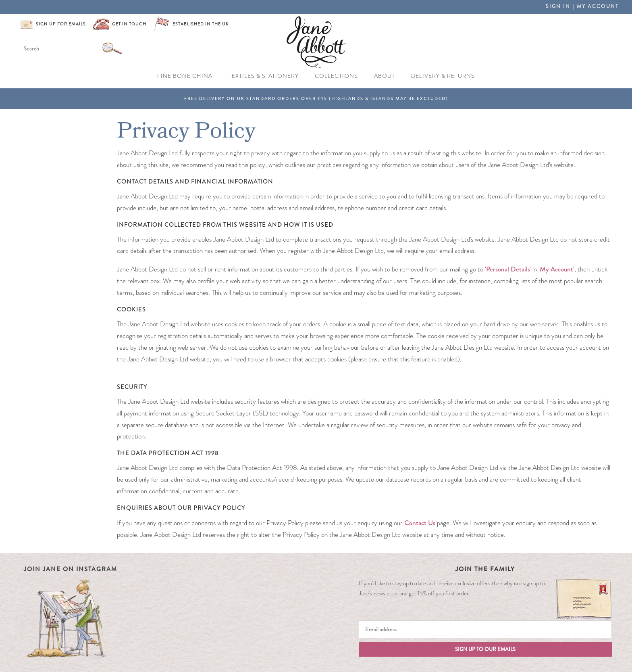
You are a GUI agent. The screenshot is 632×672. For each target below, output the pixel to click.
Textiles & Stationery (264, 76)
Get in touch (129, 24)
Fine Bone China (185, 76)
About (385, 76)
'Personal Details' (507, 269)
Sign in (558, 6)
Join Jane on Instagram (71, 569)
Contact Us (420, 523)
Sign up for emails (61, 24)
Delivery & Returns (443, 76)
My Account (598, 6)
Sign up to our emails (485, 649)
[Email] (485, 629)
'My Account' (556, 269)
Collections (336, 76)
